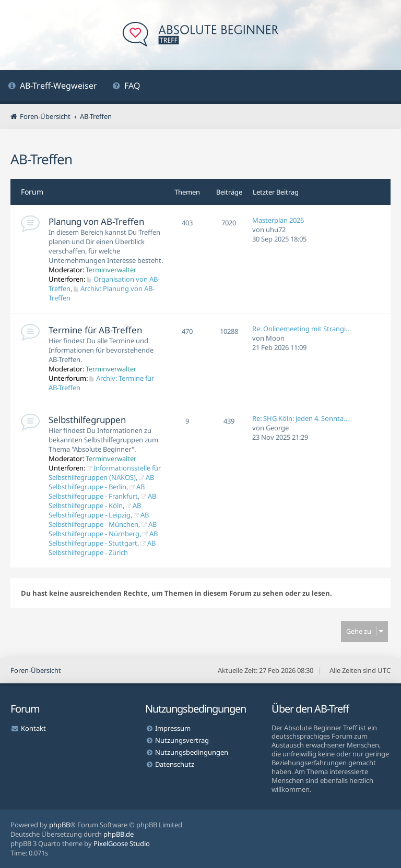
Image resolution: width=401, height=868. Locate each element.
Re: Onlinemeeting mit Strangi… (302, 329)
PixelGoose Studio (122, 843)
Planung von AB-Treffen (96, 221)
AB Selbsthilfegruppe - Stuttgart (103, 538)
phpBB (60, 825)
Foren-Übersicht (36, 670)
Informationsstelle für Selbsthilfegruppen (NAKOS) (105, 473)
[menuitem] (52, 87)
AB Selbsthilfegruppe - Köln (102, 501)
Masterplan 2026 (278, 220)
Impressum (173, 728)
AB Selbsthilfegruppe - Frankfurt (97, 491)
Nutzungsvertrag (182, 740)
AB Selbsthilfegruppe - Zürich (102, 548)
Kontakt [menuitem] (33, 728)
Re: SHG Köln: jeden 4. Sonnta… (300, 418)
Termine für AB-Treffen (95, 330)
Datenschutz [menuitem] (175, 764)
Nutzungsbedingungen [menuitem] (192, 752)
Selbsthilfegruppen (87, 420)
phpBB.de (119, 834)
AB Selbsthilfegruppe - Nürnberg (103, 529)
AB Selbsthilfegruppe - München (99, 520)
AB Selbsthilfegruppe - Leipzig (95, 510)
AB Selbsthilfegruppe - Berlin (101, 482)
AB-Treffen (41, 159)
